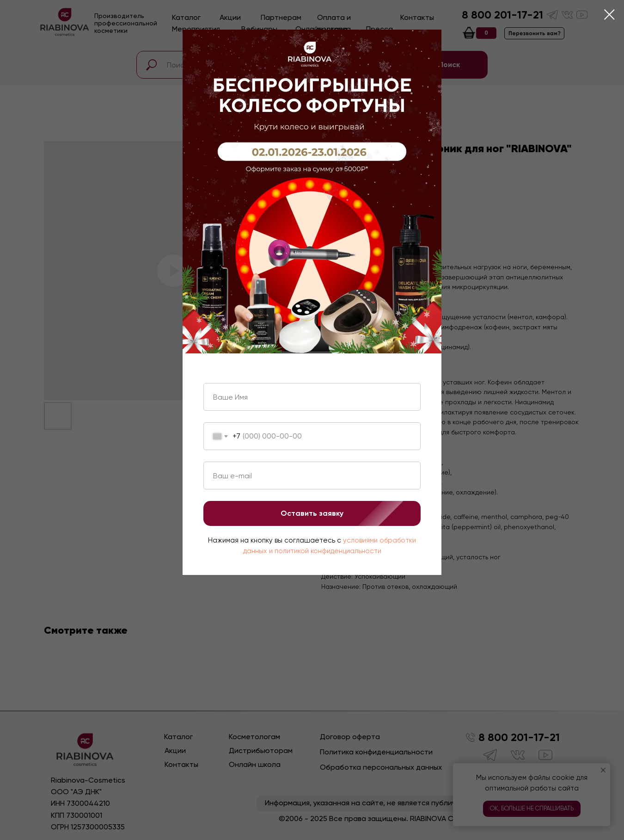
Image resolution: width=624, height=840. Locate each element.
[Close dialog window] (609, 15)
